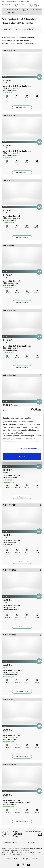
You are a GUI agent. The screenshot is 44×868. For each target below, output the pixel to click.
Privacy (8, 859)
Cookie (16, 859)
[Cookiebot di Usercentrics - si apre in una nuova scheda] (31, 410)
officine (31, 842)
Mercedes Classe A (22, 284)
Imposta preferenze (29, 449)
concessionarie (10, 842)
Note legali (25, 859)
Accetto (22, 456)
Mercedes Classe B (22, 219)
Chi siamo (35, 859)
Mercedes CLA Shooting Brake (22, 89)
